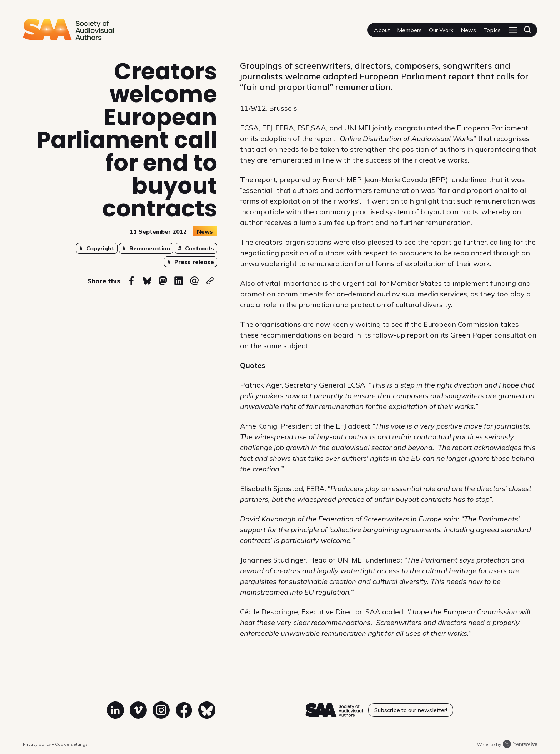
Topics (492, 30)
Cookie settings (71, 744)
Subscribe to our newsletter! (411, 710)
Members (409, 30)
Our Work (441, 30)
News (468, 30)
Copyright (99, 248)
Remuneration (149, 248)
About (382, 30)
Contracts (199, 248)
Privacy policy (37, 744)
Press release (193, 262)
